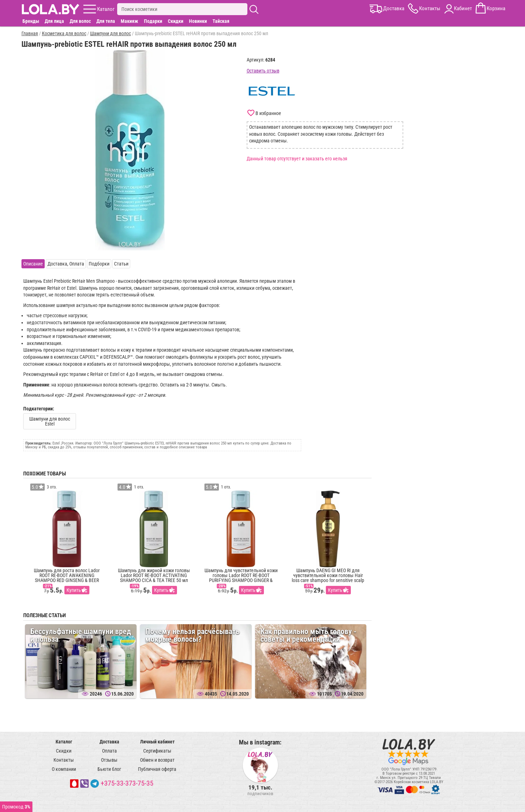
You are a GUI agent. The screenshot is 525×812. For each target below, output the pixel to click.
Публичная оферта (157, 769)
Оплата (109, 751)
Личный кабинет (157, 742)
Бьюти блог (109, 769)
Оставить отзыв (263, 71)
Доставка (109, 742)
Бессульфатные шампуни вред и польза (81, 635)
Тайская (221, 21)
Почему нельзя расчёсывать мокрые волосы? (192, 635)
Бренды (31, 21)
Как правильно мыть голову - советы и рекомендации (308, 635)
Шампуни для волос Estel (50, 421)
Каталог (64, 742)
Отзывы (109, 760)
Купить (74, 590)
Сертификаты (157, 751)
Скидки (176, 21)
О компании (64, 769)
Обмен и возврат (157, 760)
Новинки (198, 21)
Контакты (64, 760)
